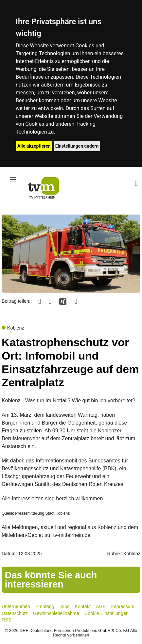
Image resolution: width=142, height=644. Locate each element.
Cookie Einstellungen (107, 613)
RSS (7, 620)
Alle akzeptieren (34, 146)
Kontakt (83, 606)
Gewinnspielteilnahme (56, 613)
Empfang (45, 606)
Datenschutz (15, 613)
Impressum (123, 606)
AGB (101, 606)
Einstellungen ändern (77, 146)
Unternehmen (16, 606)
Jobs (64, 606)
